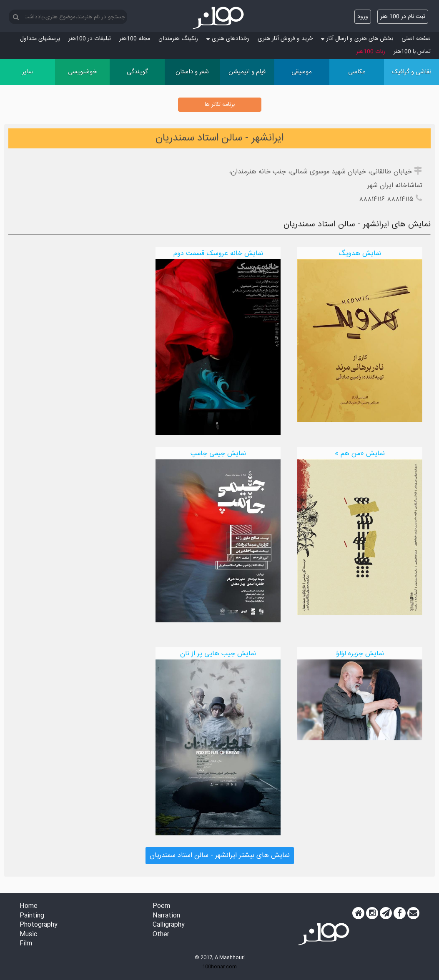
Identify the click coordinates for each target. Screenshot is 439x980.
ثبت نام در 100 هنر (403, 17)
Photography (39, 925)
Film (26, 944)
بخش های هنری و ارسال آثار (357, 39)
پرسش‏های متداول (40, 39)
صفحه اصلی (416, 39)
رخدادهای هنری (228, 39)
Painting (32, 916)
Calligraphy (169, 925)
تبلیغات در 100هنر (90, 39)
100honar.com (219, 967)
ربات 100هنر (371, 52)
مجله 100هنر (135, 39)
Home (29, 906)
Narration (166, 916)
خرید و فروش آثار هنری (285, 39)
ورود (363, 17)
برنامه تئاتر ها (220, 105)
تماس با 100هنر (412, 52)
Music (28, 935)
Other (161, 935)
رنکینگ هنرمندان (178, 39)
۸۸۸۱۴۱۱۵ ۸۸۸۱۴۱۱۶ (386, 199)
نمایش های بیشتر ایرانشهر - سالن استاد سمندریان (220, 856)
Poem (161, 906)
